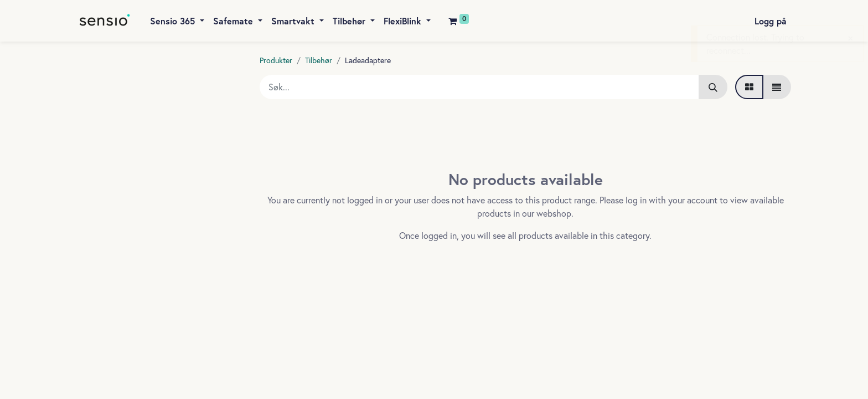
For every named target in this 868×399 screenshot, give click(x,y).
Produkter (276, 60)
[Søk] (713, 87)
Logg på (771, 21)
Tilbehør (319, 60)
